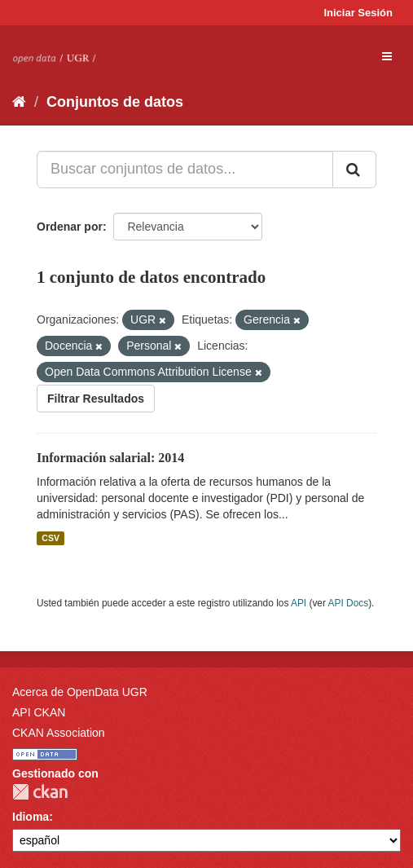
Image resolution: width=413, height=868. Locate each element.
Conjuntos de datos (115, 102)
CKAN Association (59, 733)
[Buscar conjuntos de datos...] (185, 170)
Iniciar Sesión (358, 13)
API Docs (349, 603)
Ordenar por (70, 227)
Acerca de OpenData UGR (80, 692)
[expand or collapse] (387, 56)
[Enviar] (354, 170)
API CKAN (39, 712)
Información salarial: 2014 (110, 458)
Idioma (31, 817)
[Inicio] (19, 102)
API (299, 603)
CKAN (40, 792)
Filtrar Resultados (96, 399)
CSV (51, 538)
